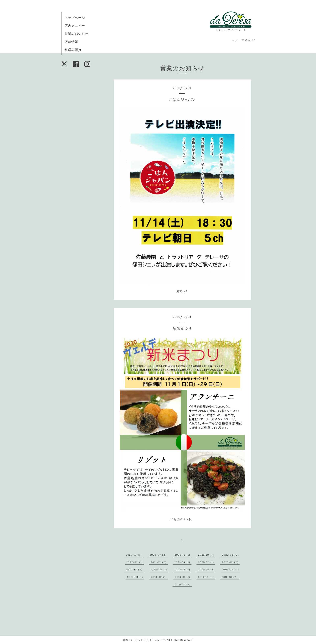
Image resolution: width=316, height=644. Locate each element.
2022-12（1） (183, 555)
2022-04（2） (231, 555)
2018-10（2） (230, 577)
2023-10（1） (134, 555)
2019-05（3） (207, 569)
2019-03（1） (136, 577)
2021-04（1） (183, 562)
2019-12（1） (183, 569)
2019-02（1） (160, 577)
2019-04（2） (231, 569)
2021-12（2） (159, 562)
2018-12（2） (207, 577)
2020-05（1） (159, 569)
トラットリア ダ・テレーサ (149, 640)
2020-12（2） (231, 562)
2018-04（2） (183, 584)
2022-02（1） (135, 562)
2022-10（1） (207, 555)
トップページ (75, 18)
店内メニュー (75, 26)
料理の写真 (73, 50)
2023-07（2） (159, 555)
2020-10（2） (135, 569)
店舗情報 (71, 42)
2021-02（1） (207, 562)
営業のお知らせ (76, 34)
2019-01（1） (183, 577)
